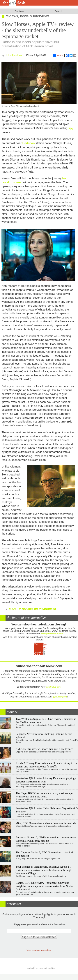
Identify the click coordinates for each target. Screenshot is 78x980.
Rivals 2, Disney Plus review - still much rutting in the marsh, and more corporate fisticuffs (47, 765)
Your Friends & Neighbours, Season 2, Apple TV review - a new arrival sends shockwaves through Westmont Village (44, 870)
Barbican (29, 143)
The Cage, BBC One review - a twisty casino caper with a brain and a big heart (45, 795)
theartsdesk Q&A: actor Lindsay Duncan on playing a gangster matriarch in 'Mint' (46, 780)
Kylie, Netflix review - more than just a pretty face (44, 749)
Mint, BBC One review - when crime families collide (46, 823)
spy (70, 128)
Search (58, 11)
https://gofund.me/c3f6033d (52, 634)
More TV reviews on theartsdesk (32, 609)
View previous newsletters (39, 950)
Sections (19, 11)
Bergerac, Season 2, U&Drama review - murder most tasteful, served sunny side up (46, 839)
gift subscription (60, 697)
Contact (31, 968)
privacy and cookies (45, 968)
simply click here (53, 687)
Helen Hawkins (13, 55)
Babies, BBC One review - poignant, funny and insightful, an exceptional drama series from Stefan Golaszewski (45, 886)
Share (58, 56)
